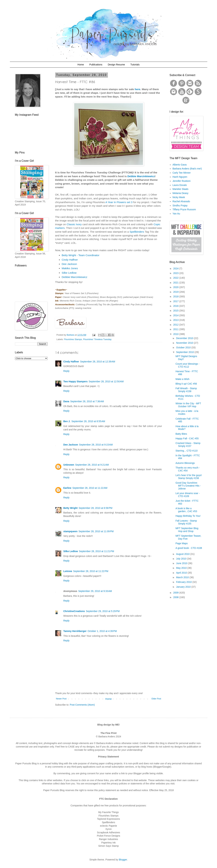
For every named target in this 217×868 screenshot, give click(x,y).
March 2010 (183, 577)
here (138, 89)
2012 (176, 325)
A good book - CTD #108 (189, 548)
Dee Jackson (69, 264)
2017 (176, 301)
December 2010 (185, 338)
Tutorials (135, 65)
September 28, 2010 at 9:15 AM (96, 445)
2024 (176, 269)
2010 (176, 334)
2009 (176, 593)
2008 (176, 597)
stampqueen (70, 531)
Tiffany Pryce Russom (184, 209)
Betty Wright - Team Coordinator (80, 255)
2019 (176, 292)
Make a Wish (182, 379)
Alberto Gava (180, 165)
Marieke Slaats (180, 189)
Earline (67, 488)
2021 (176, 283)
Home (81, 65)
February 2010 (184, 582)
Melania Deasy (180, 193)
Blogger (123, 860)
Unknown (69, 465)
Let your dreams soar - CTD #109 (188, 495)
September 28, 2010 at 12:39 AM (98, 362)
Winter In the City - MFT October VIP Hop (188, 405)
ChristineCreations (74, 611)
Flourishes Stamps (73, 339)
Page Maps (182, 543)
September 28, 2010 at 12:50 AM (106, 381)
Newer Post (61, 699)
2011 (176, 329)
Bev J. (67, 421)
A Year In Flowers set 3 (119, 202)
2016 (176, 306)
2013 (176, 320)
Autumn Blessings (185, 463)
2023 (176, 273)
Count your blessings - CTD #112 (187, 365)
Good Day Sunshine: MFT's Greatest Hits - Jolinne (188, 486)
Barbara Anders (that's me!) (187, 169)
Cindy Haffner (70, 260)
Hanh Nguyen (180, 177)
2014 (176, 315)
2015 (176, 311)
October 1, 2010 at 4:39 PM (102, 631)
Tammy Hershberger (75, 631)
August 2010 (183, 554)
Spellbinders (137, 232)
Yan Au (176, 214)
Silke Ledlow (69, 273)
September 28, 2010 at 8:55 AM (88, 421)
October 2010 (184, 347)
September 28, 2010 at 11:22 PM (91, 571)
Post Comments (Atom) (82, 705)
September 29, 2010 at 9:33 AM (95, 591)
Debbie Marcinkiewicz (141, 176)
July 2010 (182, 559)
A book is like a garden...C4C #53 (186, 510)
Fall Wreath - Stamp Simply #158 (186, 390)
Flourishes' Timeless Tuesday (97, 339)
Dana (66, 401)
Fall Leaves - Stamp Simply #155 (186, 522)
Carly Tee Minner (182, 173)
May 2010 (182, 568)
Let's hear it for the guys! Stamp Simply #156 (189, 477)
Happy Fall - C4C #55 (187, 438)
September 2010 (185, 352)
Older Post (156, 699)
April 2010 (182, 573)
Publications (96, 65)
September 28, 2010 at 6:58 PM (95, 508)
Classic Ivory (74, 224)
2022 (176, 278)
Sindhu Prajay (180, 205)
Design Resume (116, 65)
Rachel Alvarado (181, 201)
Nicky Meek (179, 197)
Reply (66, 371)
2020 (176, 287)
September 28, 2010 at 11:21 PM (96, 551)
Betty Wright (71, 508)
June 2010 (182, 563)
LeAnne (68, 571)
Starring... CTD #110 (186, 451)
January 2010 (184, 587)
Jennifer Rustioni (181, 181)
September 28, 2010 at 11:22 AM (90, 488)
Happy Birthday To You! (188, 516)
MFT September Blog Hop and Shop (187, 530)
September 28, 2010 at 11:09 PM (96, 531)
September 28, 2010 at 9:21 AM (92, 465)
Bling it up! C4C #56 (186, 384)
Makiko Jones (70, 268)
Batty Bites (181, 434)
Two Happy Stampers (76, 381)
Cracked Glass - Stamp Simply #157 (188, 445)
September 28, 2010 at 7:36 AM (87, 401)
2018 (176, 296)
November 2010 (185, 343)
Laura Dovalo (180, 185)
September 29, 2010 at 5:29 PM (103, 611)
